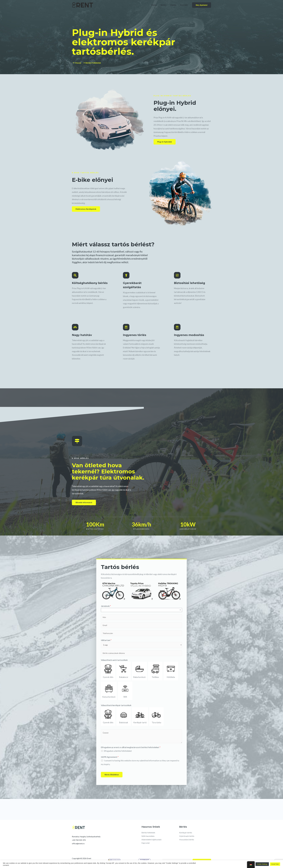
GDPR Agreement (110, 757)
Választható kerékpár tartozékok (116, 705)
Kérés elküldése (112, 775)
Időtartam (106, 640)
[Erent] (83, 5)
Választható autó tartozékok (114, 660)
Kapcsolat (146, 843)
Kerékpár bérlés (186, 833)
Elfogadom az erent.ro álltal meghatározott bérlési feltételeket (131, 747)
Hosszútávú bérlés (187, 840)
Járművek (106, 606)
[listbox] (141, 610)
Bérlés (164, 5)
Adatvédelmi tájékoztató (151, 840)
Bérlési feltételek (148, 833)
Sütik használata (148, 836)
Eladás (173, 5)
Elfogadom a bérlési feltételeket (118, 751)
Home (154, 5)
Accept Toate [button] (275, 864)
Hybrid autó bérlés (187, 836)
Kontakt (184, 5)
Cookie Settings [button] (262, 864)
